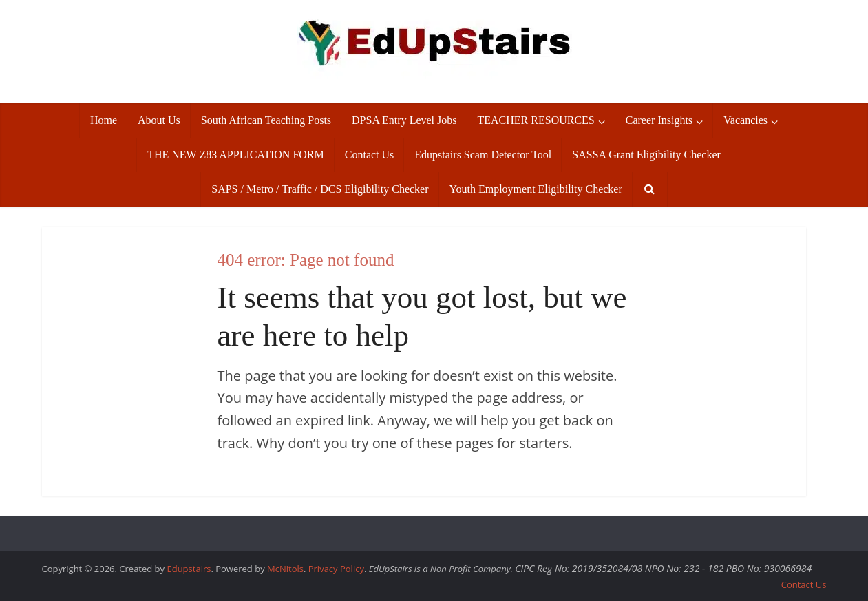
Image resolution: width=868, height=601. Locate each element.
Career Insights (659, 120)
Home (104, 120)
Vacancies (745, 120)
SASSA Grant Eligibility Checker (646, 155)
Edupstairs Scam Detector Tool (483, 155)
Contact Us (370, 155)
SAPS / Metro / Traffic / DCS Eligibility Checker (320, 189)
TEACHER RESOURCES (536, 120)
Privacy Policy (336, 569)
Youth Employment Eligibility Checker (536, 189)
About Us (159, 120)
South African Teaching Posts (266, 120)
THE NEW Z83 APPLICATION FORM (236, 155)
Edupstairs (189, 569)
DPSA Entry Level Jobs (404, 120)
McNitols (285, 569)
